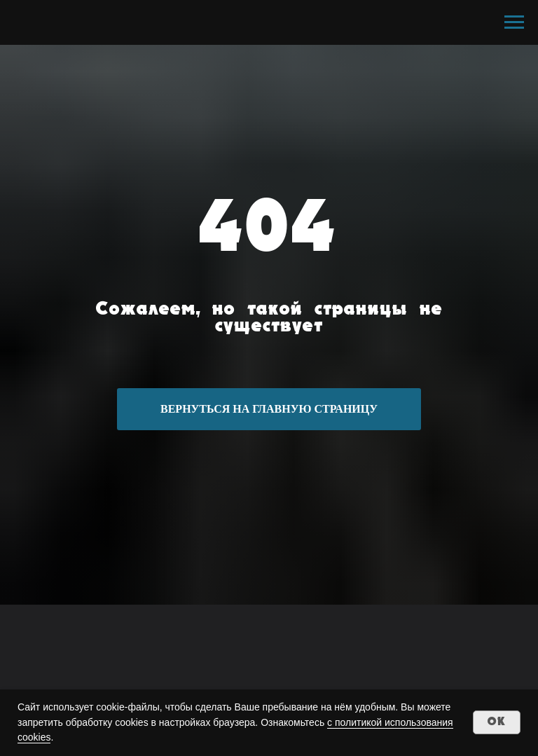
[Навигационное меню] (514, 22)
